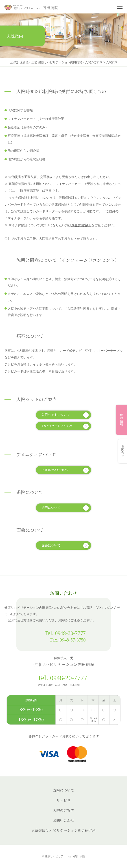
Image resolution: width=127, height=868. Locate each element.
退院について (65, 508)
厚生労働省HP (81, 225)
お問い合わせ (63, 820)
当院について (63, 790)
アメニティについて (65, 470)
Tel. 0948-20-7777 (65, 633)
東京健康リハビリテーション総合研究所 (63, 830)
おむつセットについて (65, 426)
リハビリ (63, 800)
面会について (65, 546)
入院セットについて (65, 415)
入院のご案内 (63, 810)
